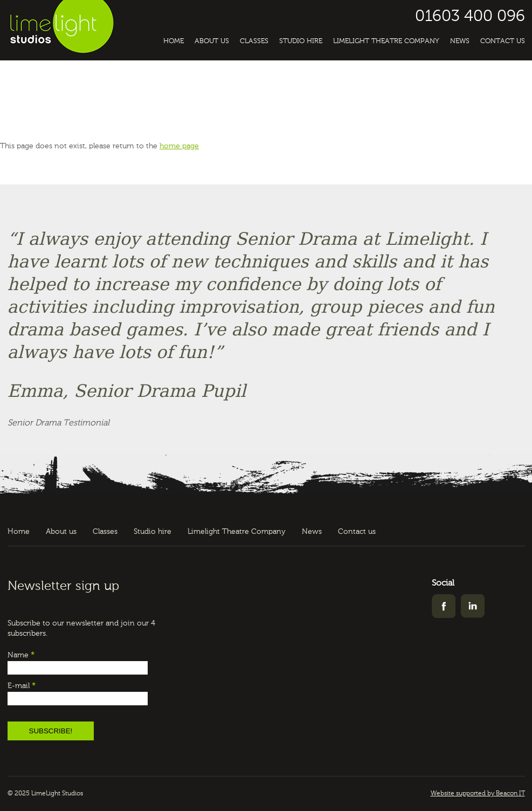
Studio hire (301, 41)
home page (179, 146)
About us (212, 41)
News (460, 41)
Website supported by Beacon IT (478, 794)
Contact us (503, 41)
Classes (254, 41)
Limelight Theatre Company (386, 41)
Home (174, 41)
